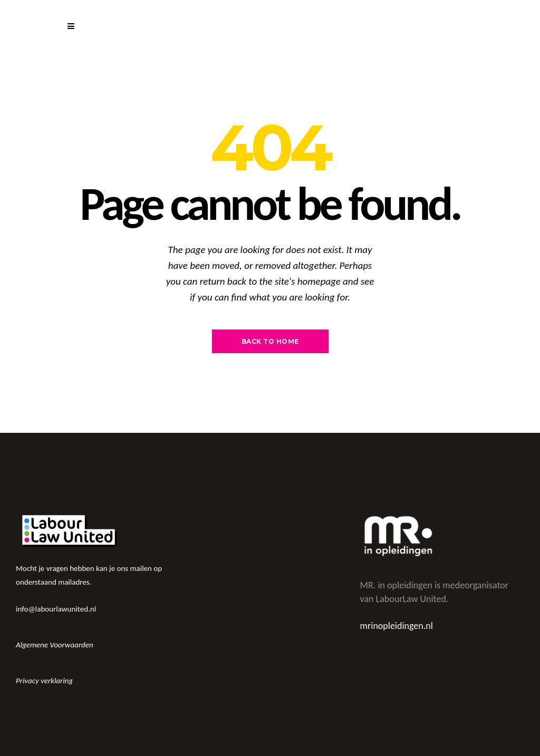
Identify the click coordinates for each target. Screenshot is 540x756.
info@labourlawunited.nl (56, 609)
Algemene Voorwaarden (55, 645)
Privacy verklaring (44, 681)
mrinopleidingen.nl (397, 626)
